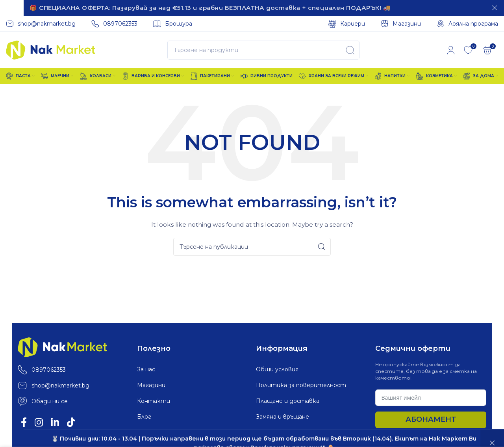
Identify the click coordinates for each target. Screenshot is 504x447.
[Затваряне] (495, 8)
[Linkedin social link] (55, 421)
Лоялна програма (162, 431)
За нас (146, 368)
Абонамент (431, 418)
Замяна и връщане (283, 415)
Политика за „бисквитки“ (295, 431)
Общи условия (277, 368)
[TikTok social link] (71, 421)
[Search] (263, 48)
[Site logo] (51, 48)
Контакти (154, 399)
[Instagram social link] (39, 421)
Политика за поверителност (301, 384)
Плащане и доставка (288, 399)
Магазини (151, 384)
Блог (144, 415)
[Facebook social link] (24, 421)
